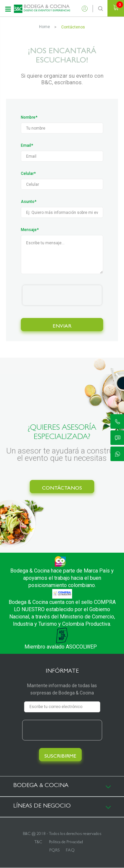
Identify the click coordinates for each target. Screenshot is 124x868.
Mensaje (29, 230)
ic (118, 421)
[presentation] (62, 295)
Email (26, 145)
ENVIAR (62, 327)
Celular (27, 174)
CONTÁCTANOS (62, 489)
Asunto (28, 202)
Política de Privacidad (66, 842)
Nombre (28, 117)
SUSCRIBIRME (60, 757)
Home (44, 27)
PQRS (54, 851)
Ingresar (86, 9)
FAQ (70, 851)
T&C (38, 842)
